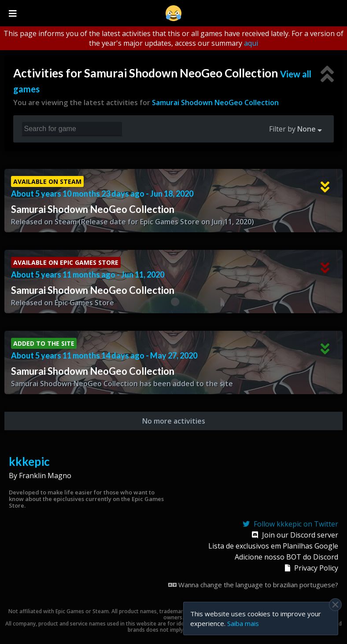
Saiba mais (243, 623)
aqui (251, 43)
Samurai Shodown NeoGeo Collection (215, 102)
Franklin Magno (45, 476)
